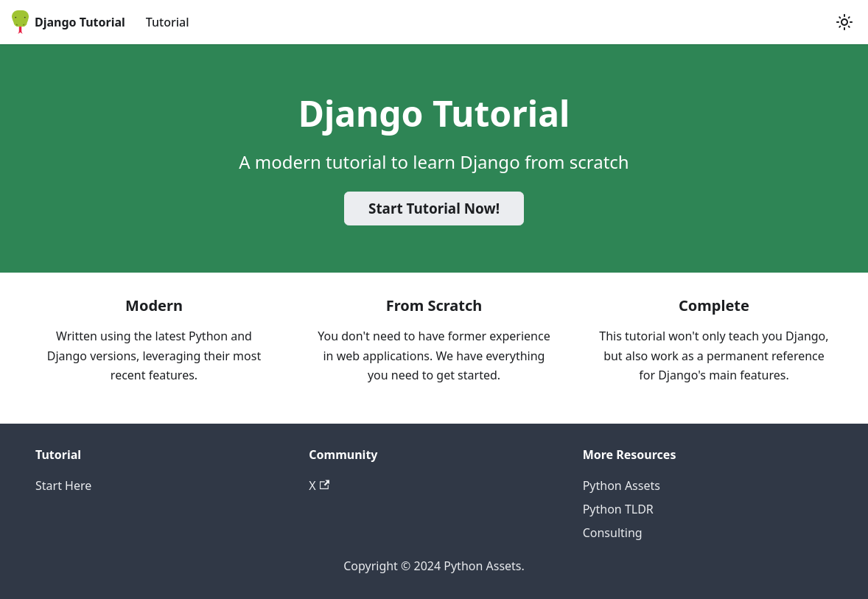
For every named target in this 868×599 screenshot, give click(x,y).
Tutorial (168, 22)
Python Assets (622, 486)
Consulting (613, 533)
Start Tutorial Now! (434, 209)
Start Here (63, 486)
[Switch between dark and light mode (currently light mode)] (844, 22)
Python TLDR (618, 509)
